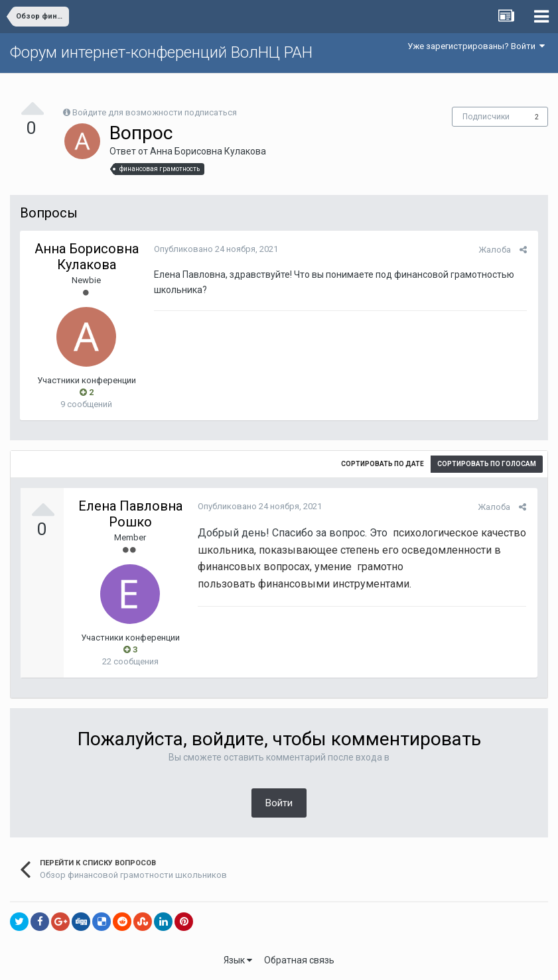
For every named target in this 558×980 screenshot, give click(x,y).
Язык (238, 960)
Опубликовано (215, 249)
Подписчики (486, 117)
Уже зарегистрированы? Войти (476, 46)
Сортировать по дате (383, 464)
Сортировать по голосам (487, 464)
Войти (279, 803)
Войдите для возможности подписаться (155, 112)
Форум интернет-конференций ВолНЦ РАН (161, 52)
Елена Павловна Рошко (130, 514)
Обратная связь (299, 960)
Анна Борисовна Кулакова (208, 151)
